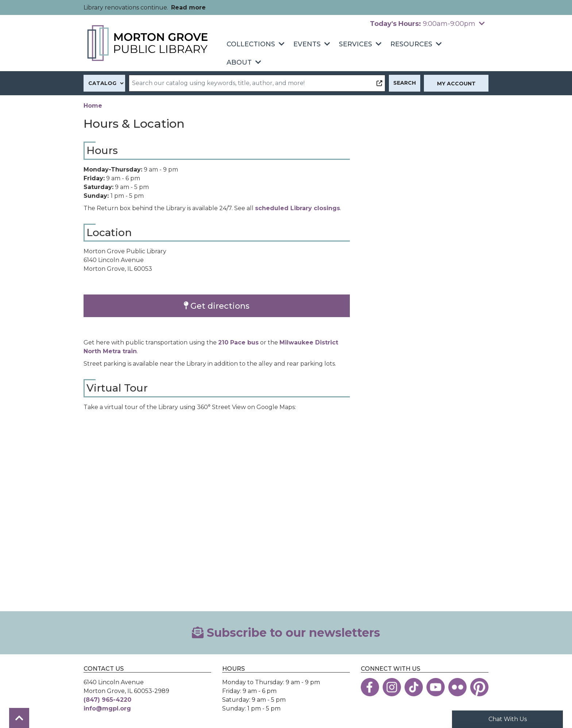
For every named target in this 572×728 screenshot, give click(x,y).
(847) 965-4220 (107, 700)
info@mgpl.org (107, 708)
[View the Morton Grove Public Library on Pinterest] (479, 687)
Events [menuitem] (307, 44)
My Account (456, 84)
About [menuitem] (239, 62)
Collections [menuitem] (251, 44)
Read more (188, 7)
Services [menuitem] (355, 44)
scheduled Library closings (297, 208)
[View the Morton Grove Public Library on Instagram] (392, 687)
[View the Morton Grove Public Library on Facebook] (370, 687)
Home (93, 106)
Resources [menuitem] (411, 44)
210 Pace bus (238, 342)
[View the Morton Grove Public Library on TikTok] (414, 687)
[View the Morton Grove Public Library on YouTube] (436, 687)
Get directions (217, 306)
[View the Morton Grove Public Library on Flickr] (457, 687)
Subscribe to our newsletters (286, 633)
